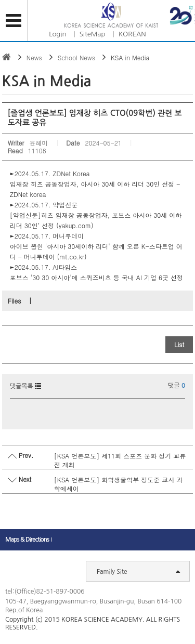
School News (76, 57)
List (179, 344)
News (34, 57)
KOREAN (132, 34)
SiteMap (93, 34)
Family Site (138, 571)
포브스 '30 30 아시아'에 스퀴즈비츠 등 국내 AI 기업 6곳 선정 (97, 277)
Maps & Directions (27, 540)
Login (57, 34)
